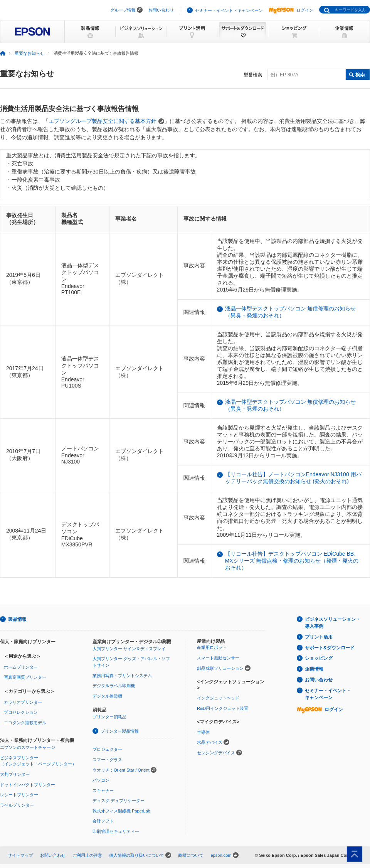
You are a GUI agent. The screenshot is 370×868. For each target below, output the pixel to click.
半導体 (203, 732)
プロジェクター (107, 749)
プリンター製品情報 (120, 731)
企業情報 (314, 669)
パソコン (101, 780)
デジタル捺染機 (107, 696)
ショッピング (319, 658)
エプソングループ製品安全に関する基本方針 (106, 121)
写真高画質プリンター (25, 677)
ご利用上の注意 (87, 855)
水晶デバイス (210, 742)
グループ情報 (123, 10)
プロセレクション (21, 712)
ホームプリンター (21, 667)
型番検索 (253, 75)
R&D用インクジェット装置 (223, 708)
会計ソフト (103, 821)
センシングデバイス (216, 753)
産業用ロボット (212, 647)
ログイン (291, 10)
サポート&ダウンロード (330, 648)
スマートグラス (107, 760)
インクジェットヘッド (218, 698)
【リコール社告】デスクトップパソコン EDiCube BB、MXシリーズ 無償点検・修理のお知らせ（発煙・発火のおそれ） (292, 561)
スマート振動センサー (218, 658)
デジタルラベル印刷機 (114, 686)
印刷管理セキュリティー (116, 831)
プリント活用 (319, 637)
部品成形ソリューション (220, 668)
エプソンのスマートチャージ (28, 747)
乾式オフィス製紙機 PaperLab (121, 811)
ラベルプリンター (17, 805)
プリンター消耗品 (109, 717)
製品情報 (17, 619)
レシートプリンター (19, 795)
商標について (191, 855)
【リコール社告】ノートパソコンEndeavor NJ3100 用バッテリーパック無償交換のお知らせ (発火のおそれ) (293, 478)
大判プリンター (15, 774)
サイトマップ (20, 855)
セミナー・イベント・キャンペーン (229, 10)
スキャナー (103, 790)
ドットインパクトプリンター (28, 785)
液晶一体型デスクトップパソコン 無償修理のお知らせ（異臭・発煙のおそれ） (291, 312)
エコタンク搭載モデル (25, 723)
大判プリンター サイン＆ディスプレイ (129, 649)
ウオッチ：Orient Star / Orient (121, 770)
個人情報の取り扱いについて (137, 855)
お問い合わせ (161, 10)
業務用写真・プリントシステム (122, 676)
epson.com (221, 855)
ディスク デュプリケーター (119, 801)
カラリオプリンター (23, 702)
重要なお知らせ (29, 53)
